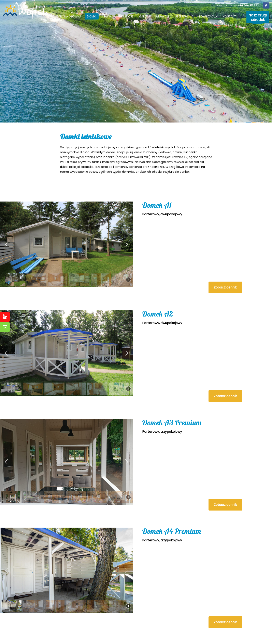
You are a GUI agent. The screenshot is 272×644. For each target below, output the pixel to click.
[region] (67, 244)
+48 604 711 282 (248, 5)
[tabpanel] (136, 61)
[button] (6, 244)
